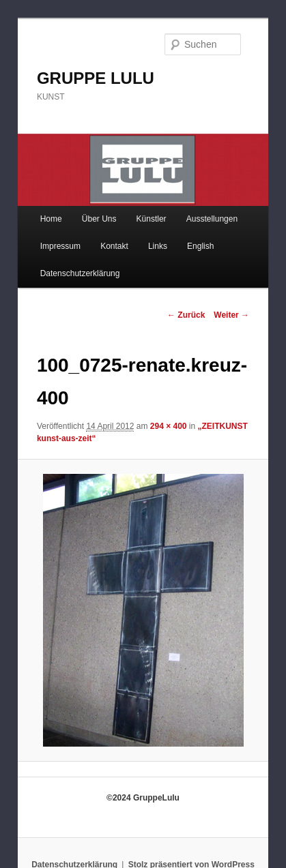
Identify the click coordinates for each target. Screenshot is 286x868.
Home (51, 219)
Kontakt (114, 246)
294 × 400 (169, 426)
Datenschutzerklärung (80, 273)
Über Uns (99, 219)
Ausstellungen (212, 219)
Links (158, 246)
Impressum (60, 246)
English (200, 246)
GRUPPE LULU (96, 78)
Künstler (152, 219)
